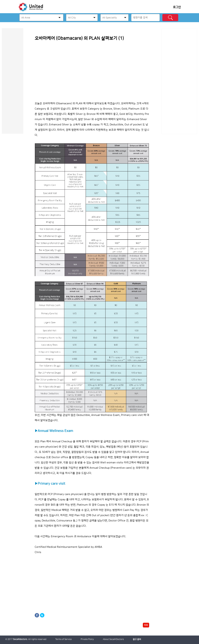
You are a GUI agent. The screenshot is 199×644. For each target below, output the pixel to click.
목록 (146, 625)
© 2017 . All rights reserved (26, 639)
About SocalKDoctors (113, 639)
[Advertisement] (179, 81)
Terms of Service (63, 639)
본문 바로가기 (0, 28)
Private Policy (87, 639)
